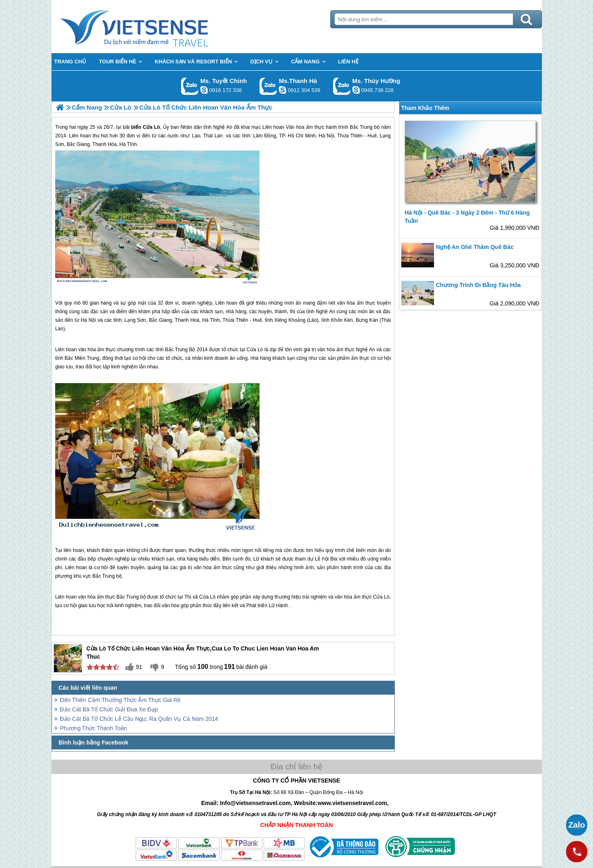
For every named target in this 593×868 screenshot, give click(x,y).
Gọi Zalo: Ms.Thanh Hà (268, 86)
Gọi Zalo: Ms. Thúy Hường (342, 86)
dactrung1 (356, 90)
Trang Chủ (154, 27)
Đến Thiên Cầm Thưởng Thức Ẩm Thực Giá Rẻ (121, 700)
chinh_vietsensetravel (204, 90)
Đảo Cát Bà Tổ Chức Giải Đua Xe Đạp (109, 709)
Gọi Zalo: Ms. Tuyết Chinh (190, 86)
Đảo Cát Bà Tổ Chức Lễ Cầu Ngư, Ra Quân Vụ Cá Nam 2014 (139, 719)
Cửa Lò (255, 350)
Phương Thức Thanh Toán (94, 728)
